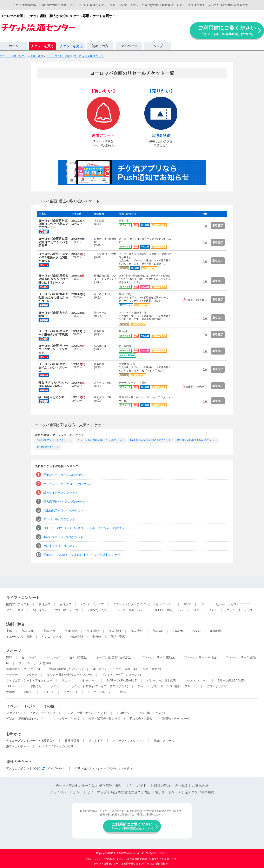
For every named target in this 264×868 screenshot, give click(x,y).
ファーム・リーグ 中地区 (200, 657)
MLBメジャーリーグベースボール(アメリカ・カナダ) (127, 669)
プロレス (48, 692)
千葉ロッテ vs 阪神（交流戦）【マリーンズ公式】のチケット (83, 555)
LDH (204, 604)
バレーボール (89, 680)
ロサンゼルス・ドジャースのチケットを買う (104, 768)
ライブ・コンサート (23, 598)
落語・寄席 (118, 637)
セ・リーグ (29, 657)
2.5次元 (178, 631)
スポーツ (14, 651)
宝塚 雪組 (71, 631)
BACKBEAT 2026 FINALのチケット (197, 440)
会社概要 (181, 786)
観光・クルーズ (164, 741)
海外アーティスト (205, 610)
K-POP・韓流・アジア (170, 610)
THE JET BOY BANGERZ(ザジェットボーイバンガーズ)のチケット (87, 528)
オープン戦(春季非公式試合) (114, 657)
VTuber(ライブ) (97, 610)
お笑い (197, 631)
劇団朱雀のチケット (48, 447)
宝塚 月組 (49, 631)
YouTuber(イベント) (152, 713)
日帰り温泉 (72, 741)
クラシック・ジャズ (239, 610)
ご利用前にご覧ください (227, 30)
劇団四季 (216, 631)
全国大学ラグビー (218, 686)
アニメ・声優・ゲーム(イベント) (86, 713)
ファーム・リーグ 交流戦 (35, 663)
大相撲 (11, 692)
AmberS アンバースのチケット (54, 440)
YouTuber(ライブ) (67, 610)
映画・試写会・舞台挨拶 (104, 719)
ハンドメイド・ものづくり (56, 746)
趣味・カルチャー (18, 746)
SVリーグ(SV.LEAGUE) (122, 680)
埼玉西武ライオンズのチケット (64, 510)
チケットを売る (71, 46)
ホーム (13, 46)
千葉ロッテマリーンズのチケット (65, 475)
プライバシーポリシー (66, 792)
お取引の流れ (160, 786)
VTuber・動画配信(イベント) (25, 719)
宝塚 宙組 (115, 631)
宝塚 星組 (93, 631)
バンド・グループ (92, 604)
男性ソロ (45, 604)
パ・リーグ (53, 657)
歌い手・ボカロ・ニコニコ (233, 604)
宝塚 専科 (137, 631)
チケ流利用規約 (111, 786)
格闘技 (29, 692)
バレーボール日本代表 (161, 680)
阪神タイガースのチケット (61, 493)
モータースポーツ (99, 692)
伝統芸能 (77, 637)
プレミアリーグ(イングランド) (121, 675)
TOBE (187, 604)
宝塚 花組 (28, 631)
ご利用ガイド (137, 786)
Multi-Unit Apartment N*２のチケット (150, 440)
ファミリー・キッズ (66, 719)
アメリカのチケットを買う (24, 768)
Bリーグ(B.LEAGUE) (231, 680)
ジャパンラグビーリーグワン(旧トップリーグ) (167, 686)
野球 (9, 657)
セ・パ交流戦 (78, 657)
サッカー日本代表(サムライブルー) (69, 675)
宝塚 (9, 631)
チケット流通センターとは (75, 786)
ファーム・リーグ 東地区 (158, 657)
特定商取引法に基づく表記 (131, 792)
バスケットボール (197, 680)
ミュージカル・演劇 (19, 637)
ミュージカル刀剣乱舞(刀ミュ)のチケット (101, 440)
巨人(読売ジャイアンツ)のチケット (66, 502)
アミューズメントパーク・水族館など (31, 741)
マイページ (129, 46)
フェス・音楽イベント (131, 610)
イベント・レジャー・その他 (30, 706)
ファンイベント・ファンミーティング (31, 713)
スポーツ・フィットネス (128, 741)
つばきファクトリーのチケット (64, 546)
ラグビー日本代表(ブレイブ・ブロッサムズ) (100, 686)
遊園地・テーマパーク (177, 719)
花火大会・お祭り (141, 719)
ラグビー (56, 686)
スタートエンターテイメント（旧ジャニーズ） (144, 604)
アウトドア (96, 741)
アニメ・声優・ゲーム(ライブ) (26, 610)
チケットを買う (42, 46)
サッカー (12, 675)
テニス (66, 680)
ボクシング (71, 692)
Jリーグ (32, 675)
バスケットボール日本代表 (24, 686)
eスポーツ (123, 713)
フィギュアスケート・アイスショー (29, 680)
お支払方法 (200, 786)
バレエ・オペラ (52, 637)
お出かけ (14, 734)
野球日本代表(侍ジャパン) (66, 669)
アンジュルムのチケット (59, 519)
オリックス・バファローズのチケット (68, 484)
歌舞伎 (97, 637)
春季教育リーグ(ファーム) (23, 669)
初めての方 (100, 46)
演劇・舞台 (15, 624)
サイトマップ (97, 792)
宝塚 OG (158, 631)
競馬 (123, 692)
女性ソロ (66, 604)
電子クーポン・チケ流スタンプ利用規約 (185, 792)
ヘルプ (158, 46)
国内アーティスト (18, 604)
